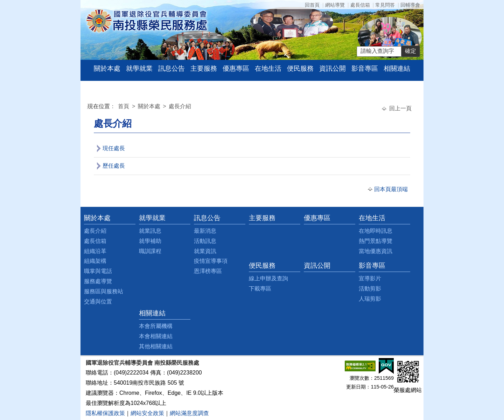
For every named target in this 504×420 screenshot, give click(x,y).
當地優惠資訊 (376, 251)
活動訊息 (205, 241)
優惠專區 (236, 68)
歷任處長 (114, 166)
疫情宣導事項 (211, 261)
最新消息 (205, 231)
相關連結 (397, 68)
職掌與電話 (98, 271)
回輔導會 (410, 5)
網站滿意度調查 (189, 413)
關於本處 (107, 68)
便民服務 (300, 68)
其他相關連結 (156, 346)
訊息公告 (171, 68)
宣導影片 (370, 278)
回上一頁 (400, 108)
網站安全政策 (147, 413)
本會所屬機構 (156, 326)
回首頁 (312, 5)
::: (89, 107)
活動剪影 (370, 289)
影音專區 (365, 68)
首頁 (124, 106)
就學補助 (150, 241)
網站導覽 (335, 5)
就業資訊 (205, 251)
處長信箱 (360, 5)
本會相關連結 (156, 336)
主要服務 (204, 68)
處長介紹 (180, 106)
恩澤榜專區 (208, 271)
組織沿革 (95, 251)
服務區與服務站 (104, 291)
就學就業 (139, 68)
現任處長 (114, 148)
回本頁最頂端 (391, 189)
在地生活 (268, 68)
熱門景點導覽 (376, 241)
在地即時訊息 (376, 231)
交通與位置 (98, 302)
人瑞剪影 (370, 299)
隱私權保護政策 (105, 413)
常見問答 (385, 5)
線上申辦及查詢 (268, 278)
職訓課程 (150, 251)
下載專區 (260, 289)
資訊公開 (332, 68)
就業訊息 (150, 231)
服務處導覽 (98, 281)
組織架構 (95, 261)
